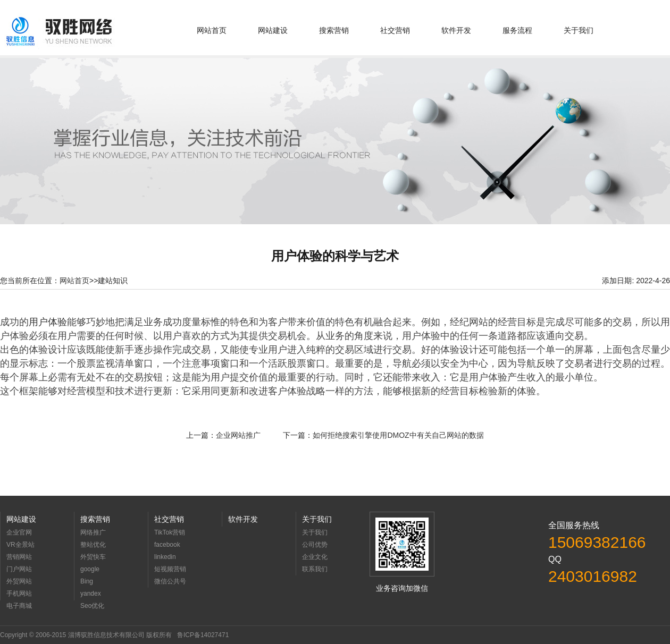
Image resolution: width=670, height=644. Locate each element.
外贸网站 (19, 581)
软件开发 (456, 30)
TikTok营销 (170, 532)
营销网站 (19, 557)
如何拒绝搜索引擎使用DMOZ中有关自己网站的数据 (398, 435)
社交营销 (395, 30)
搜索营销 (334, 30)
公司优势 (315, 545)
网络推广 (93, 532)
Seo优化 (92, 606)
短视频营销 (170, 569)
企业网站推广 (238, 435)
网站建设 (273, 30)
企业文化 (315, 557)
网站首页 (212, 30)
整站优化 (93, 545)
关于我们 (579, 30)
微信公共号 (170, 581)
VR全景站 (20, 545)
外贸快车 (93, 557)
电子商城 (19, 606)
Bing (87, 581)
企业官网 (19, 532)
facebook (167, 545)
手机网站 (19, 594)
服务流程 (517, 30)
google (90, 569)
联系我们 (315, 569)
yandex (91, 594)
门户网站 (19, 569)
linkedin (165, 557)
